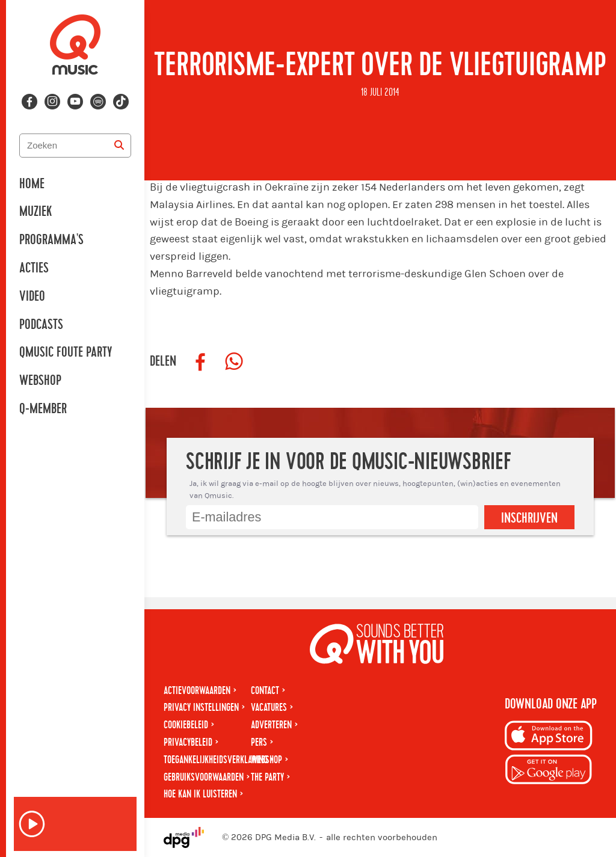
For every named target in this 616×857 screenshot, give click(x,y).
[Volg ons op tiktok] (121, 102)
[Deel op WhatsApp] (234, 362)
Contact (265, 691)
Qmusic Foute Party (66, 352)
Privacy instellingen (201, 708)
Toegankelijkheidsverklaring (216, 760)
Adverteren (271, 725)
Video (32, 296)
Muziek (35, 212)
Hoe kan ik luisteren (200, 794)
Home (32, 184)
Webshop (40, 381)
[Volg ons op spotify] (98, 102)
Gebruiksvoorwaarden (204, 777)
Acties (34, 268)
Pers (259, 742)
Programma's (51, 240)
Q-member (43, 409)
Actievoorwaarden (197, 691)
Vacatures (269, 708)
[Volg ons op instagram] (52, 102)
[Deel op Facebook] (200, 362)
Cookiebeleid (186, 725)
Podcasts (41, 325)
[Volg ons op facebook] (29, 102)
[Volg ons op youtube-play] (75, 102)
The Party (267, 777)
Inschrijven (529, 518)
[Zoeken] (119, 146)
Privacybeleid (188, 742)
